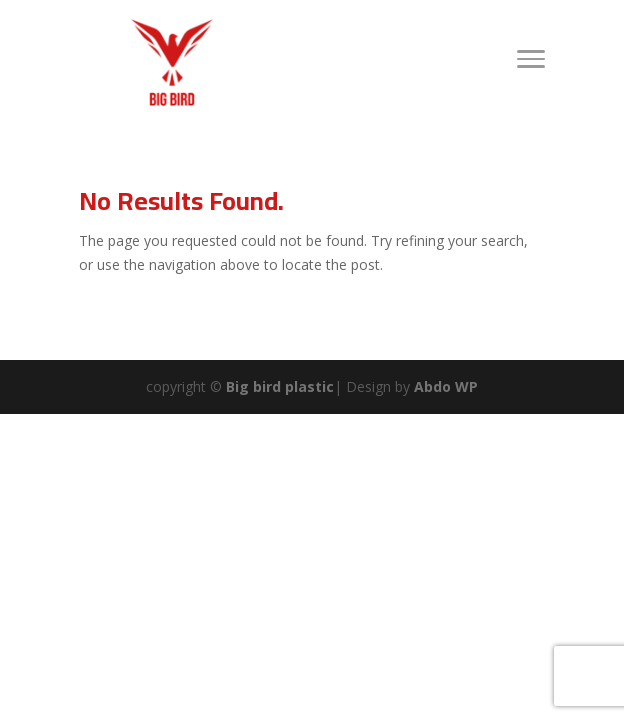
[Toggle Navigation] (531, 63)
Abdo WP (446, 386)
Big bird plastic (280, 386)
